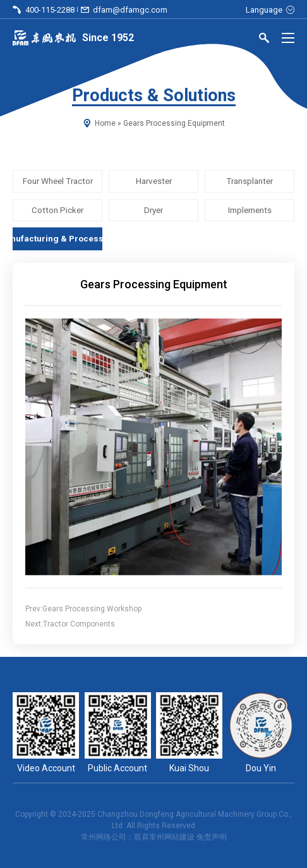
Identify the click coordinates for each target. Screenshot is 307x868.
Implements (250, 210)
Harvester (154, 181)
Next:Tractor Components (70, 624)
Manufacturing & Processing (57, 239)
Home (105, 123)
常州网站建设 (172, 837)
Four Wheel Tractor (58, 181)
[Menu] (288, 38)
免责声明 (212, 837)
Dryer (153, 210)
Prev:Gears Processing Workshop (83, 609)
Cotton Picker (57, 210)
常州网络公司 (104, 837)
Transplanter (250, 181)
